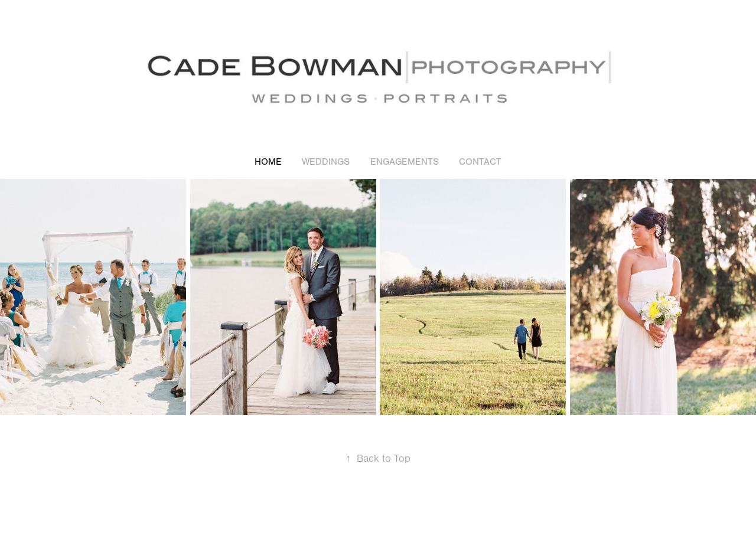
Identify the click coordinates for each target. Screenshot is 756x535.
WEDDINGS (326, 162)
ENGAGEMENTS (405, 162)
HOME (268, 162)
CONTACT (480, 162)
